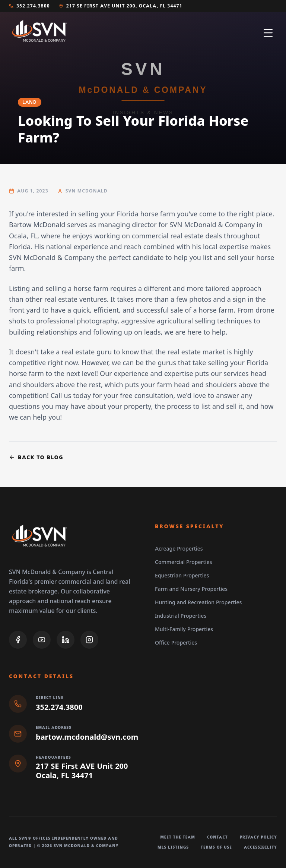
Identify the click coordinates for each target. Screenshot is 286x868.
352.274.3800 (29, 6)
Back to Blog (36, 457)
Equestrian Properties (182, 576)
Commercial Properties (183, 562)
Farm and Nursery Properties (191, 589)
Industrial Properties (181, 616)
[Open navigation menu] (268, 33)
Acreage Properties (179, 549)
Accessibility (260, 847)
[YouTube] (42, 640)
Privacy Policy (258, 837)
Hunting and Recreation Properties (198, 602)
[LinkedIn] (66, 640)
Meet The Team (178, 837)
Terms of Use (216, 847)
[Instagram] (89, 640)
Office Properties (176, 643)
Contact (217, 837)
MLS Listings (173, 847)
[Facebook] (18, 640)
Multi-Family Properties (184, 629)
